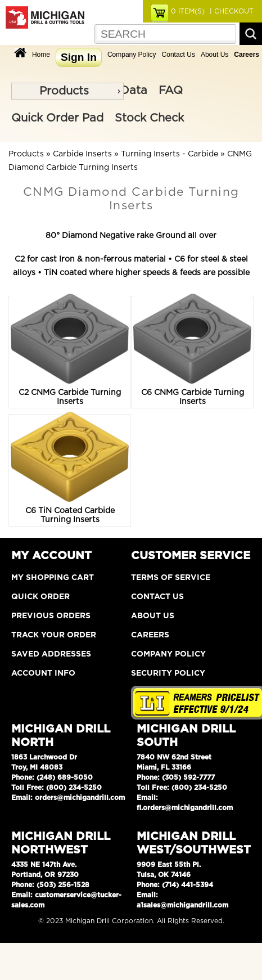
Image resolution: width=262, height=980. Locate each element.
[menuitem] (67, 91)
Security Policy (168, 673)
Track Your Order (54, 635)
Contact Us (179, 55)
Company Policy (132, 55)
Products (64, 91)
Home (41, 55)
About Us (214, 55)
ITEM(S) (188, 11)
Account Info (43, 673)
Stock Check (149, 118)
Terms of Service (171, 578)
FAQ (171, 91)
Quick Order (40, 597)
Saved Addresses (51, 654)
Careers (150, 635)
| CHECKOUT (231, 11)
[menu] (67, 91)
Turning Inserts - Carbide (170, 154)
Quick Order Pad (57, 118)
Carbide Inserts (82, 154)
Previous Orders (51, 616)
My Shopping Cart (53, 578)
